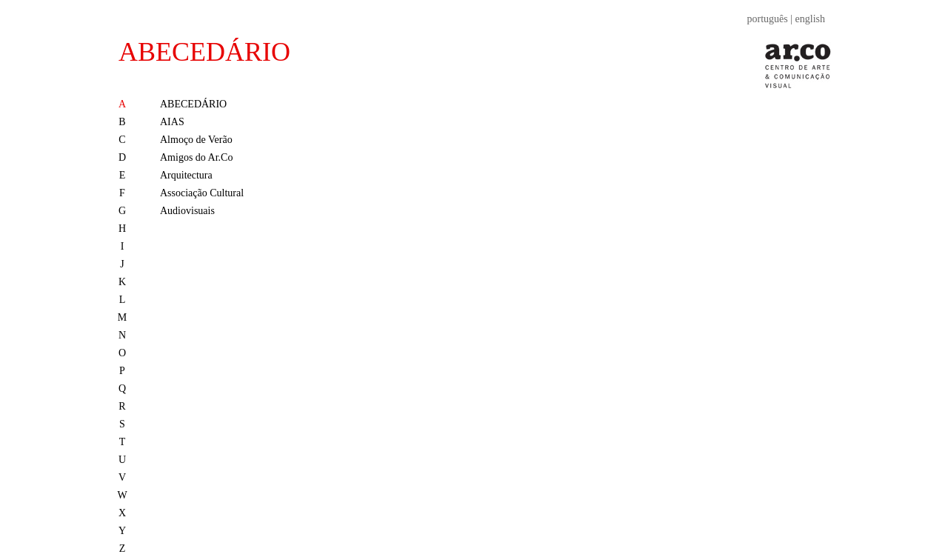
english (810, 19)
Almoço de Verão (196, 140)
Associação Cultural (202, 193)
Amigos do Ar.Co (196, 157)
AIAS (172, 122)
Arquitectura (186, 175)
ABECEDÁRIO (204, 52)
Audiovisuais (187, 211)
